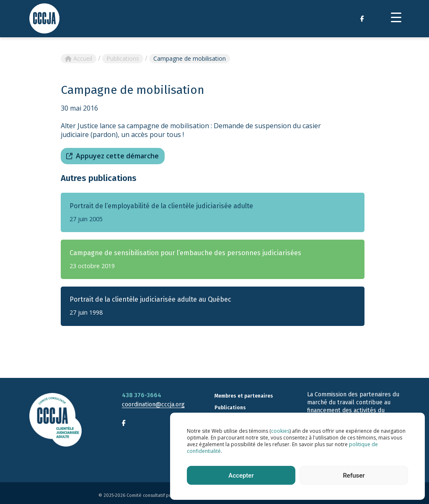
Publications (123, 58)
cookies (280, 431)
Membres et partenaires (244, 396)
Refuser (354, 476)
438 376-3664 (142, 395)
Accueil (79, 58)
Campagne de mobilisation (190, 58)
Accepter (241, 476)
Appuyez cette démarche (117, 156)
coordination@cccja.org (153, 404)
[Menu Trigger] (396, 17)
